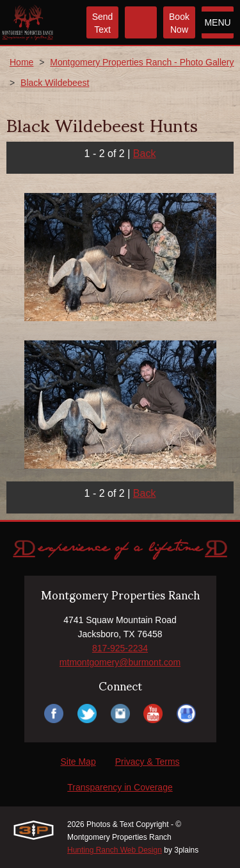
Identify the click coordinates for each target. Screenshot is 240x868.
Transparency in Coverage (120, 787)
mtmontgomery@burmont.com (120, 662)
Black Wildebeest (55, 83)
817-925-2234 (120, 648)
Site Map (78, 762)
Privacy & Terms (148, 762)
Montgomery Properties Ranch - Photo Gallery (142, 62)
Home (21, 62)
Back (145, 154)
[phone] (141, 22)
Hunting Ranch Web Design (115, 850)
